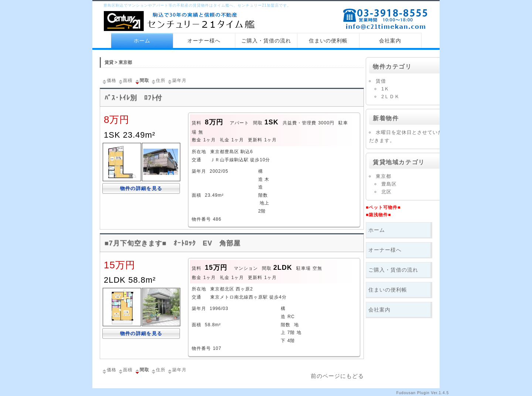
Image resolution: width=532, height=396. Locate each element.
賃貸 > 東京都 (118, 62)
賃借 (381, 81)
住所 (158, 80)
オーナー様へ (204, 41)
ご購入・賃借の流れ (266, 41)
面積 (125, 80)
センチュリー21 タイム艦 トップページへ (181, 22)
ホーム (142, 41)
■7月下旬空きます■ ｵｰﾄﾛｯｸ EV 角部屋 (173, 243)
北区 (386, 192)
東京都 (383, 176)
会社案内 (390, 41)
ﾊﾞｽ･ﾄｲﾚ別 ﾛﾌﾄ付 (133, 98)
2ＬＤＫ (391, 97)
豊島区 (389, 184)
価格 (109, 80)
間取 (142, 80)
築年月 (177, 80)
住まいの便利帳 (328, 41)
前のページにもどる (337, 376)
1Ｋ (385, 89)
